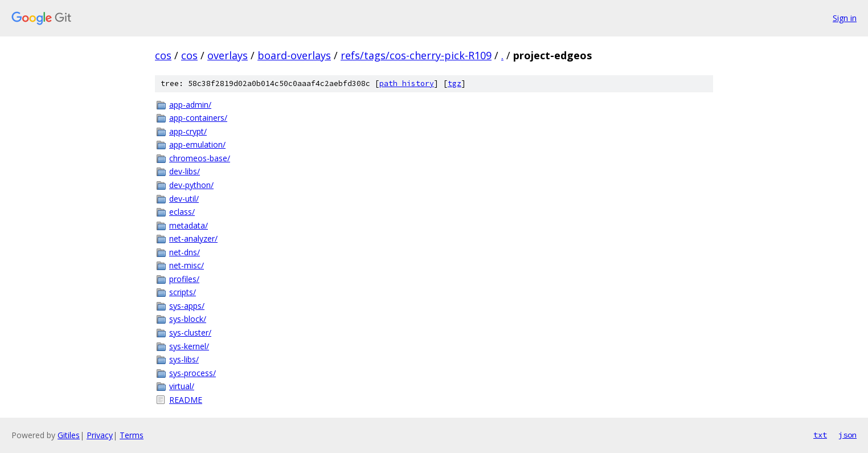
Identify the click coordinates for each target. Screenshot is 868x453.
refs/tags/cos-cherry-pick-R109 (416, 55)
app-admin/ (190, 105)
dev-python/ (191, 185)
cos (163, 55)
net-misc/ (187, 265)
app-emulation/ (197, 144)
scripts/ (183, 292)
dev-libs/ (185, 171)
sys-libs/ (184, 359)
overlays (228, 55)
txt (820, 435)
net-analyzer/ (193, 238)
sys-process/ (193, 373)
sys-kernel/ (189, 346)
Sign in (845, 18)
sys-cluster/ (190, 332)
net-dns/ (185, 252)
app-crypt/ (188, 131)
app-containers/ (198, 118)
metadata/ (189, 225)
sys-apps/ (187, 306)
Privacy (100, 435)
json (847, 435)
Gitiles (69, 435)
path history (407, 83)
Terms (132, 435)
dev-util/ (184, 199)
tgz (455, 83)
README (186, 400)
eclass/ (182, 212)
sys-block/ (188, 319)
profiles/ (184, 279)
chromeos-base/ (200, 158)
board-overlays (294, 55)
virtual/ (182, 386)
